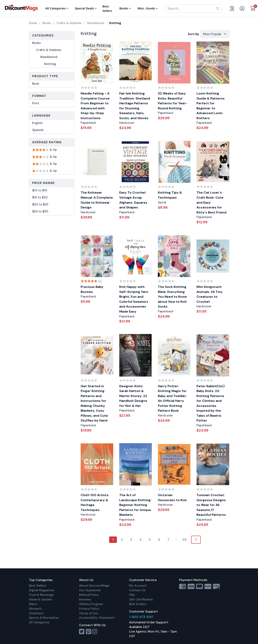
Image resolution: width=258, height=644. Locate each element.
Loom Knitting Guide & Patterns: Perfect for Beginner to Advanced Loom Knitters (211, 106)
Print (36, 103)
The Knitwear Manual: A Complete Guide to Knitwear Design (97, 200)
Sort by (193, 34)
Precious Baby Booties (92, 289)
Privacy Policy (89, 609)
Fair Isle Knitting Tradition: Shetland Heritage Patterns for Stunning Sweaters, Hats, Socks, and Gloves (135, 106)
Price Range (43, 183)
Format (39, 96)
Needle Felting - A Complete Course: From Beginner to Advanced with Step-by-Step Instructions (95, 106)
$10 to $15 (40, 190)
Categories (43, 36)
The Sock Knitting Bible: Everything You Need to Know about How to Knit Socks (172, 297)
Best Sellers (38, 586)
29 (184, 540)
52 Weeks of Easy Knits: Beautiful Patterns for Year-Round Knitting (173, 101)
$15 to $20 (40, 197)
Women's (35, 609)
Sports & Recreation (44, 618)
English (37, 123)
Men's (33, 604)
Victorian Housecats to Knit (172, 498)
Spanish (38, 130)
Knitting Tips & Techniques (170, 195)
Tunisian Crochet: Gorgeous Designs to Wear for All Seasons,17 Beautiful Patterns (211, 505)
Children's (36, 613)
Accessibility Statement (97, 618)
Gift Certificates (141, 599)
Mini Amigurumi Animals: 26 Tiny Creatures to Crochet (210, 294)
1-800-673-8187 (141, 617)
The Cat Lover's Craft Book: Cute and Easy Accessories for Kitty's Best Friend (211, 202)
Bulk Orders (138, 604)
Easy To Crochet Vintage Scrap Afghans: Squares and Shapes (133, 200)
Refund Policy (89, 595)
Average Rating (47, 142)
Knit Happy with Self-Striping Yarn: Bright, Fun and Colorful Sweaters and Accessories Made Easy (134, 299)
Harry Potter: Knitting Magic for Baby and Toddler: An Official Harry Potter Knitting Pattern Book (172, 398)
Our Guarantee (90, 590)
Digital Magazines (42, 590)
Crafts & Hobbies (49, 50)
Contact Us (137, 590)
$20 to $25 (40, 204)
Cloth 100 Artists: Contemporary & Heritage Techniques (95, 502)
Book (36, 84)
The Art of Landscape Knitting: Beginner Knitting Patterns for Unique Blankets (135, 505)
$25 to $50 (40, 211)
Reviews (85, 599)
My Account (138, 586)
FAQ (132, 595)
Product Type (45, 76)
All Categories (39, 622)
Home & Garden (41, 599)
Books (36, 43)
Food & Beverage (41, 595)
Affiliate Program (91, 604)
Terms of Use (88, 613)
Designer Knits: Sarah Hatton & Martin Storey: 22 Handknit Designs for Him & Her (133, 396)
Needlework (49, 57)
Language (41, 116)
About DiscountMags (94, 586)
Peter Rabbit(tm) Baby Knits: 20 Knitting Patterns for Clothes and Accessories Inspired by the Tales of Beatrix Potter (211, 403)
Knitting (50, 64)
